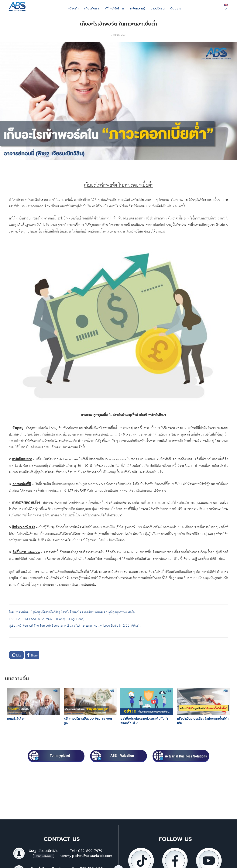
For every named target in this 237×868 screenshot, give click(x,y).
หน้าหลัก (73, 9)
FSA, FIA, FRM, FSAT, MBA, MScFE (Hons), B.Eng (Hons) (47, 618)
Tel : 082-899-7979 (86, 851)
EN (226, 7)
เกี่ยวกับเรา (92, 9)
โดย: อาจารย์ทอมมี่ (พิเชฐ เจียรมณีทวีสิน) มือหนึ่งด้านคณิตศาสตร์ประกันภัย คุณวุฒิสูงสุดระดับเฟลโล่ (72, 612)
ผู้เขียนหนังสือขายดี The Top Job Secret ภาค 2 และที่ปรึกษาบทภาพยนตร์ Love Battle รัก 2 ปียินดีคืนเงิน (75, 625)
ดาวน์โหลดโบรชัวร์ (43, 856)
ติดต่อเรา (176, 9)
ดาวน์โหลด (158, 9)
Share (32, 655)
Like (17, 655)
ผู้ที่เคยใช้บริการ (115, 9)
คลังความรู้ (137, 9)
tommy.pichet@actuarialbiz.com (86, 856)
